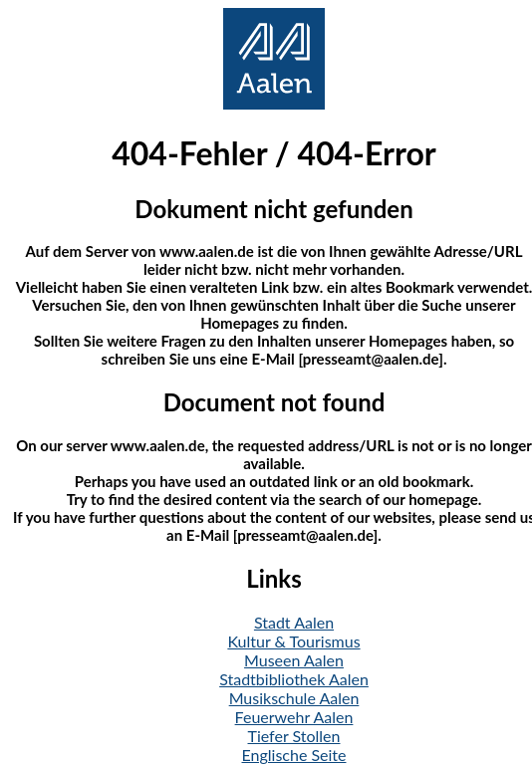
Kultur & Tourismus (293, 641)
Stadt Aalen (294, 622)
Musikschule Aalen (294, 698)
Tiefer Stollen (294, 736)
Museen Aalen (294, 660)
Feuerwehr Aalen (294, 717)
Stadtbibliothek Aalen (294, 679)
